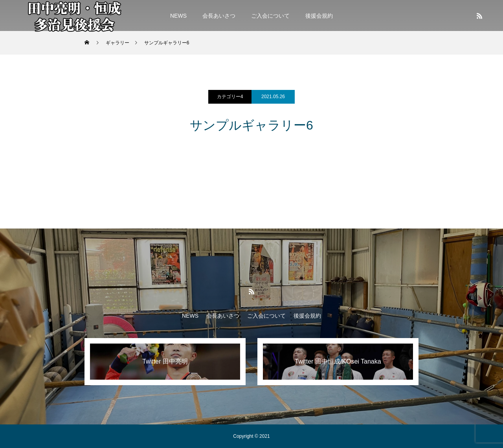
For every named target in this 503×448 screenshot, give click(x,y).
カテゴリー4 (230, 97)
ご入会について (270, 16)
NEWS (178, 16)
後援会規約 (319, 16)
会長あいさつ (219, 16)
